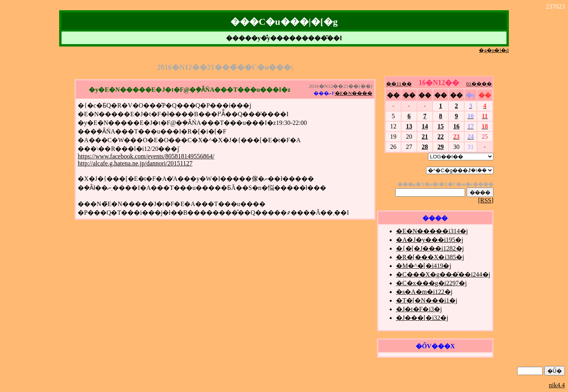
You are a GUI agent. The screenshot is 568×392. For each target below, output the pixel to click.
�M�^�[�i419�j (424, 266)
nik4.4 (557, 385)
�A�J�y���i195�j (430, 240)
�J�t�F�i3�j (419, 309)
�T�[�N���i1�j (427, 300)
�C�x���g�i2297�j (432, 283)
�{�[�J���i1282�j (430, 248)
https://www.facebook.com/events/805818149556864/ (146, 156)
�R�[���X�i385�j (430, 257)
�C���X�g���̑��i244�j (443, 274)
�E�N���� (354, 93)
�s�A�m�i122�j (424, 292)
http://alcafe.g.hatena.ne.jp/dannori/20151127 (135, 163)
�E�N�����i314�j (432, 231)
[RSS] (486, 200)
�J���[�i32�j (422, 318)
